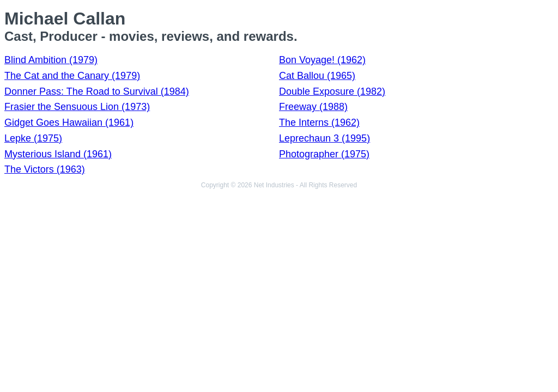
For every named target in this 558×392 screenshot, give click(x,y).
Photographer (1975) (324, 154)
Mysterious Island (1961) (58, 154)
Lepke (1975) (33, 138)
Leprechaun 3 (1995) (325, 138)
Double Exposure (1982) (332, 91)
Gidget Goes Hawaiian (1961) (69, 122)
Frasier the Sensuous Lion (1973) (77, 107)
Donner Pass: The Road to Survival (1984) (97, 91)
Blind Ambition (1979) (51, 60)
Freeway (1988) (313, 107)
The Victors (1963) (45, 169)
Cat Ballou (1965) (317, 76)
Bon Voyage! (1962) (322, 60)
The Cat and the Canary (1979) (72, 76)
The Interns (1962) (319, 122)
